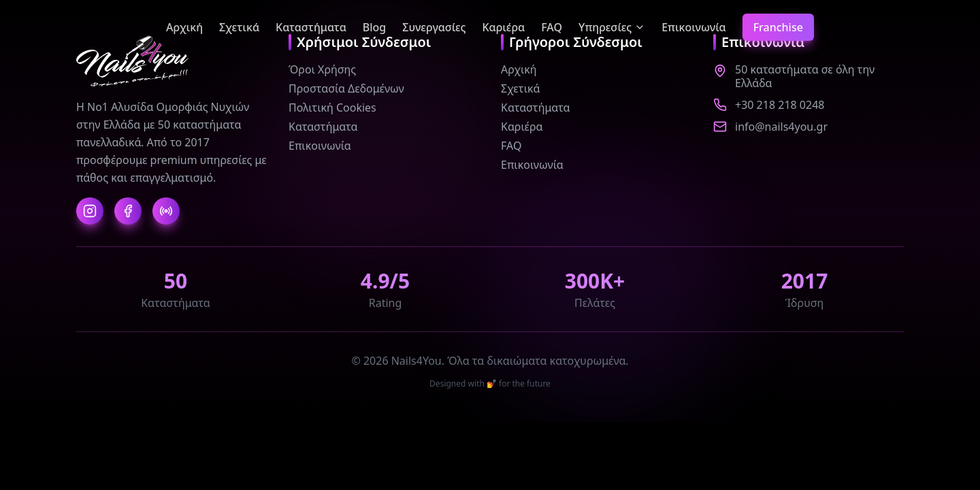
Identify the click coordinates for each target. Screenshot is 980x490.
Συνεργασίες (434, 27)
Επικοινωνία (693, 27)
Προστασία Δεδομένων (346, 88)
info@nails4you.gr (781, 127)
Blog (374, 27)
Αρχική (184, 27)
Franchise (778, 27)
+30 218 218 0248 (780, 105)
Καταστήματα (311, 27)
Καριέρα (503, 27)
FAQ (552, 27)
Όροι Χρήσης (322, 69)
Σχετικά (239, 27)
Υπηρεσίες (612, 27)
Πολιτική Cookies (332, 108)
